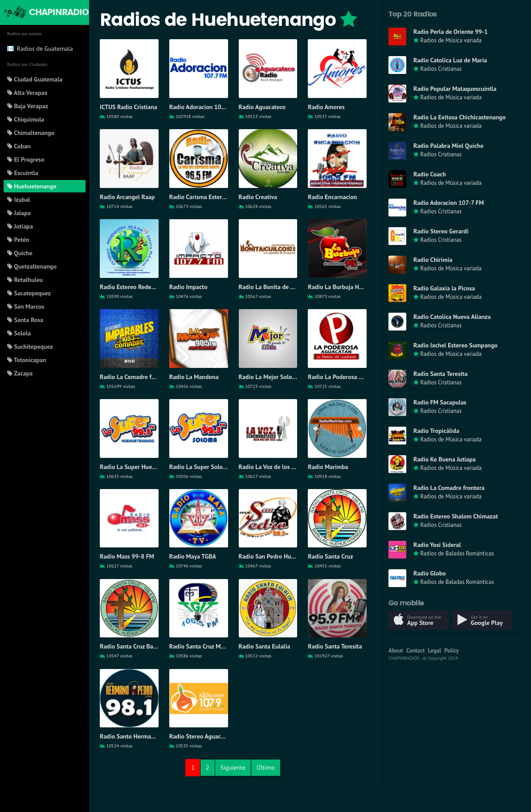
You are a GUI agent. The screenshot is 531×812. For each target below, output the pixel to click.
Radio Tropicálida (436, 431)
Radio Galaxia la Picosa (444, 288)
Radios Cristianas (441, 69)
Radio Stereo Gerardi (441, 231)
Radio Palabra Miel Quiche (448, 146)
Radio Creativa (258, 197)
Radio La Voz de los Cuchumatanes (285, 467)
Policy (452, 651)
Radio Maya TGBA (193, 556)
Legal (435, 651)
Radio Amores (326, 107)
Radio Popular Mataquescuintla (455, 89)
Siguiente (233, 767)
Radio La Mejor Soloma (270, 377)
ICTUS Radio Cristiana (129, 107)
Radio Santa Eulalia (265, 646)
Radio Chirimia (433, 260)
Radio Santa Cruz (330, 556)
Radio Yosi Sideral (437, 545)
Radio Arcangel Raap (127, 197)
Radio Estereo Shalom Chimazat (456, 516)
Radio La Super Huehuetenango (142, 467)
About (396, 651)
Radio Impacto (188, 287)
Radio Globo (430, 573)
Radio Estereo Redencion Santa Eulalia (151, 287)
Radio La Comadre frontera (135, 377)
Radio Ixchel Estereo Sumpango (455, 345)
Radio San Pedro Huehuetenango (283, 556)
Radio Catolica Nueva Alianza (452, 317)
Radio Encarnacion (332, 197)
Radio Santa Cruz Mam (199, 646)
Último (266, 767)
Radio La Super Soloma (200, 467)
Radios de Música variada (451, 40)
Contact (415, 651)
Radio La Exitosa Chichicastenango (460, 117)
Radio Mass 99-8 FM (127, 556)
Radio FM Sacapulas (440, 402)
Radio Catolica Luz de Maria (450, 60)
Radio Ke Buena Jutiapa (445, 459)
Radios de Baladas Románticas (457, 553)
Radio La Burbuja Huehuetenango (353, 287)
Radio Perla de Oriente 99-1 (451, 32)
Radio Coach (430, 174)
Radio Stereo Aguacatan (201, 736)
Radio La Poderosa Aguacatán (347, 377)
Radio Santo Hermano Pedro (137, 736)
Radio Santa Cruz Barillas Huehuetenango (155, 646)
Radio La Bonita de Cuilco (273, 287)
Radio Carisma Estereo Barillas (210, 197)
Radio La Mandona (194, 377)
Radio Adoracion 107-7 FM (204, 107)
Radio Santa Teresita (335, 646)
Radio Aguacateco (262, 107)
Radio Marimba (328, 467)
